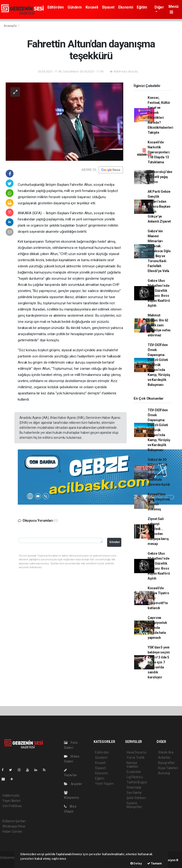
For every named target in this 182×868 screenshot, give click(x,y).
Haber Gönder (12, 831)
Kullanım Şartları (14, 821)
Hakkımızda (11, 795)
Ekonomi (126, 7)
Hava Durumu (136, 752)
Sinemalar (134, 787)
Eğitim (142, 7)
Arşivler (73, 784)
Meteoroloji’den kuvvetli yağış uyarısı (160, 177)
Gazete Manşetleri (134, 805)
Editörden (56, 7)
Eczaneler (134, 772)
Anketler (164, 758)
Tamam (155, 863)
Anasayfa (10, 26)
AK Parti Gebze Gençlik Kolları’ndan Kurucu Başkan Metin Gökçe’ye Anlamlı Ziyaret (159, 206)
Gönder (115, 542)
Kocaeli (92, 7)
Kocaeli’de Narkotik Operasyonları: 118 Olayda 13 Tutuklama (159, 152)
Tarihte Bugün (137, 782)
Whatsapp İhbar (14, 826)
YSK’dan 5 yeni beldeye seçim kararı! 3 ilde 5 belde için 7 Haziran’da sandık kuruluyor (159, 662)
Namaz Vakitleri (132, 765)
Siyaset (108, 7)
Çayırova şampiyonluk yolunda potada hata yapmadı (157, 628)
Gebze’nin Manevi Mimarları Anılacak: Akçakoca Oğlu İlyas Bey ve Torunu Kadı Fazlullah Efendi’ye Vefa (159, 251)
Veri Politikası (12, 806)
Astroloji (164, 773)
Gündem (75, 7)
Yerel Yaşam (104, 784)
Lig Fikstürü (135, 777)
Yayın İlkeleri (11, 801)
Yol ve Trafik (136, 758)
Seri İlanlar (134, 793)
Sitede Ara (166, 752)
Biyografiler (166, 763)
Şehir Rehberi (136, 798)
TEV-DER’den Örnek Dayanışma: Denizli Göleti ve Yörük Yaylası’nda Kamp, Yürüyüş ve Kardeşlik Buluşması (159, 365)
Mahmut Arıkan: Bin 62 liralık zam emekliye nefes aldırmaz (159, 325)
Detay (136, 863)
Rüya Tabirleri (168, 768)
